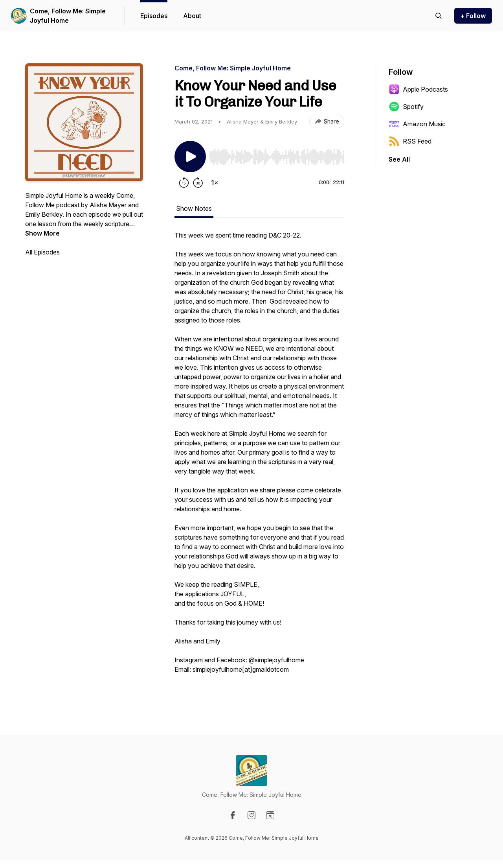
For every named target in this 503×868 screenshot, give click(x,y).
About (192, 16)
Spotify (406, 107)
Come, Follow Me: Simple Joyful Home (68, 16)
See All (399, 159)
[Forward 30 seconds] (198, 182)
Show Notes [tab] (194, 208)
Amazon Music (417, 124)
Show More (42, 233)
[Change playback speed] (215, 182)
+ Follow (473, 16)
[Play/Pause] (190, 157)
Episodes (154, 16)
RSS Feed (410, 141)
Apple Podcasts (418, 89)
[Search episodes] (439, 16)
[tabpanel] (259, 461)
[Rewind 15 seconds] (184, 182)
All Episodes (42, 252)
